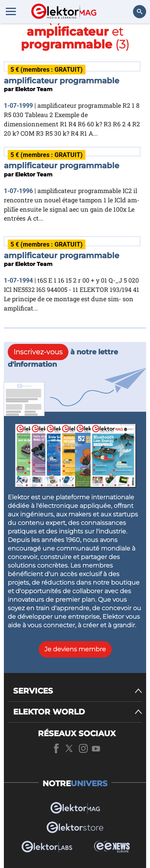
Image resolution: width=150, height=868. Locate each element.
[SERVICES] (78, 691)
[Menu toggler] (11, 11)
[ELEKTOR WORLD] (78, 712)
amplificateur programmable (61, 81)
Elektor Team (34, 89)
